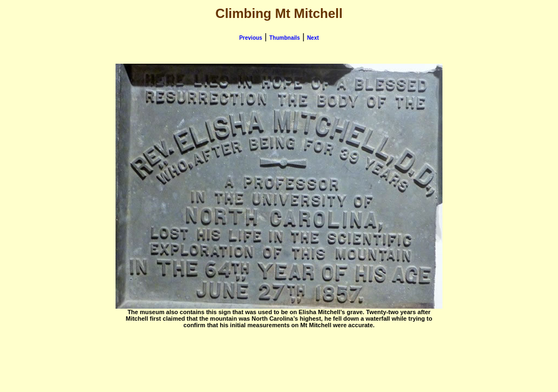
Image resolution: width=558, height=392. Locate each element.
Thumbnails (284, 38)
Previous (251, 38)
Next (313, 38)
